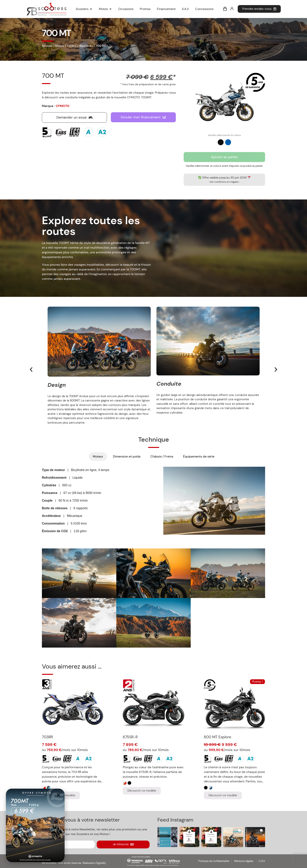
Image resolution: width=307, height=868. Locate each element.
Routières (86, 46)
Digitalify (101, 863)
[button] (31, 370)
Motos (60, 46)
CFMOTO (63, 106)
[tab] (98, 457)
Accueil (47, 46)
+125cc (72, 46)
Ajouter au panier (224, 157)
